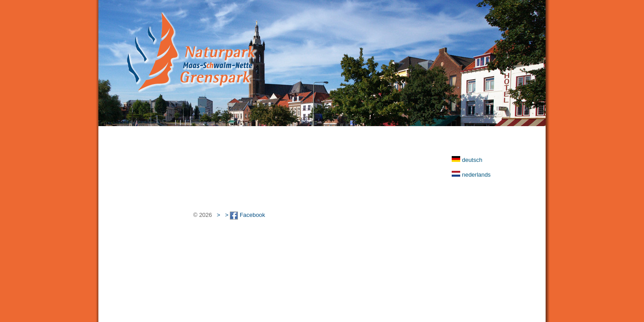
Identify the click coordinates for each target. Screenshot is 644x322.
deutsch (472, 160)
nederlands (476, 175)
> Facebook (245, 215)
